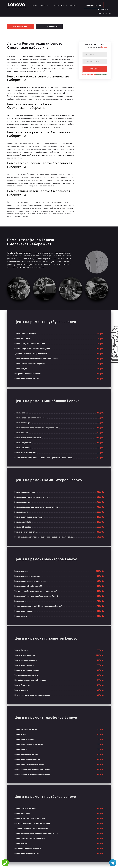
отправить (95, 69)
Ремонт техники (20, 26)
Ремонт (35, 5)
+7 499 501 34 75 (103, 10)
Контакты (73, 5)
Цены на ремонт (45, 5)
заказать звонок (94, 5)
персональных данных (101, 74)
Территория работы (60, 5)
